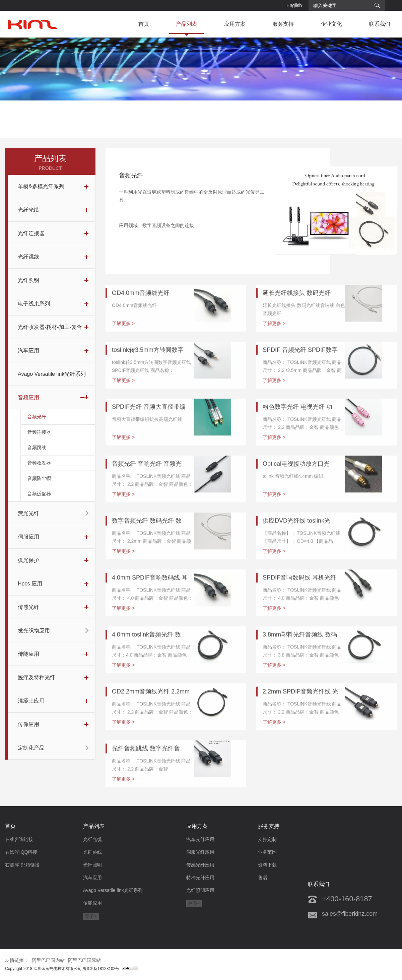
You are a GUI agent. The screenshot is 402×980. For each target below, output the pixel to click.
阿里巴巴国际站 (84, 960)
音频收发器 (39, 468)
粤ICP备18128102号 (111, 969)
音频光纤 (37, 421)
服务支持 (283, 24)
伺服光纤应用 (200, 852)
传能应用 (92, 903)
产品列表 (187, 24)
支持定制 (267, 839)
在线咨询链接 (19, 839)
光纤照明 (92, 865)
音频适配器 (39, 498)
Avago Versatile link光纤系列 (113, 890)
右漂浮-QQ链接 (21, 852)
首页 (144, 24)
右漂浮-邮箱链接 (22, 865)
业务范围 (267, 852)
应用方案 (235, 24)
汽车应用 (92, 878)
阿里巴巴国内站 (48, 960)
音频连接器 (39, 437)
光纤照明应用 (200, 890)
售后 (263, 878)
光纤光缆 (92, 839)
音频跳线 (37, 452)
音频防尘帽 (39, 483)
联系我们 (380, 24)
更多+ (91, 916)
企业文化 (331, 24)
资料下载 (267, 865)
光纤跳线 (92, 852)
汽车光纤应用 (200, 839)
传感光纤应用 (200, 865)
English (294, 5)
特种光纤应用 (200, 878)
